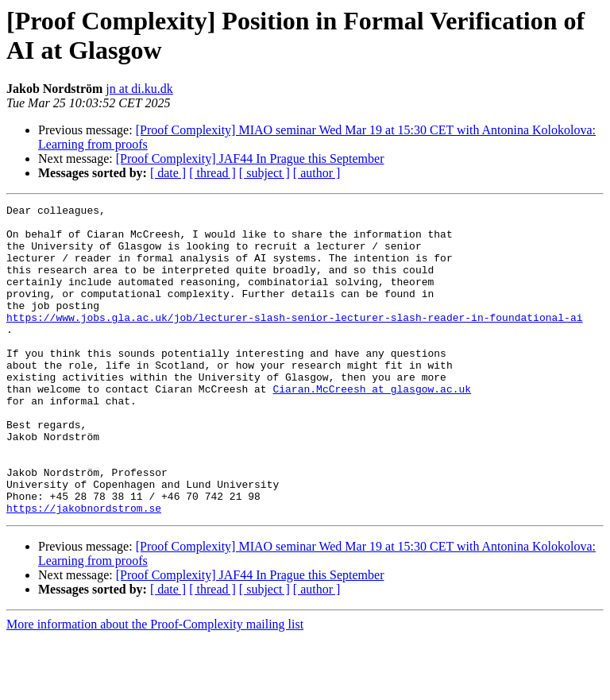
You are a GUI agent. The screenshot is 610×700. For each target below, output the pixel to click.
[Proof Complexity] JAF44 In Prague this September (250, 159)
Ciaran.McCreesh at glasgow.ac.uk (372, 427)
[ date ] (168, 173)
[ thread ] (212, 173)
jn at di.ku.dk (139, 89)
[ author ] (317, 173)
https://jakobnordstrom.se (84, 570)
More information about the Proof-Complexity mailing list (155, 686)
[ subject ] (264, 173)
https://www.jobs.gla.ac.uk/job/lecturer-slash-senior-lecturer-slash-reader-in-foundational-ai (294, 341)
